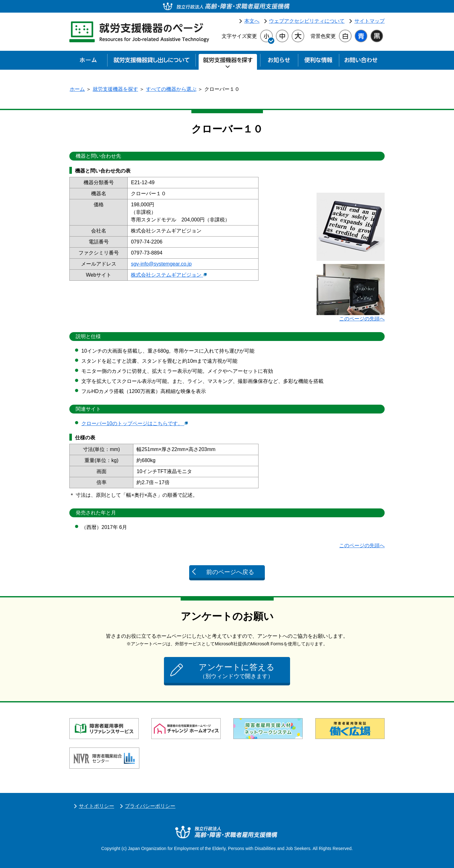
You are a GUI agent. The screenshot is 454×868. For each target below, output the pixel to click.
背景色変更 (323, 36)
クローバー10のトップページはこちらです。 (135, 423)
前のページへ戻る (230, 572)
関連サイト (88, 409)
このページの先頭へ (362, 319)
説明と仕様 (88, 336)
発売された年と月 (96, 513)
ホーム (77, 89)
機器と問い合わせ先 (98, 156)
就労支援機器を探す (115, 89)
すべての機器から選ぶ (171, 89)
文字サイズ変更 (239, 36)
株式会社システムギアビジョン (169, 275)
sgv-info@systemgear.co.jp (161, 264)
